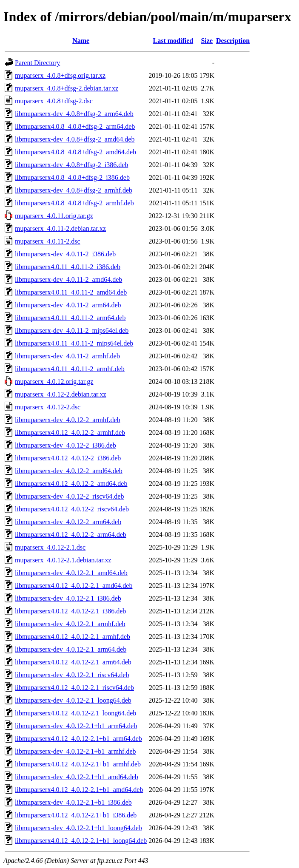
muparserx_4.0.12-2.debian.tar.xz (61, 394)
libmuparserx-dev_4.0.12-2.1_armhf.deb (70, 624)
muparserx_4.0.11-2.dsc (48, 241)
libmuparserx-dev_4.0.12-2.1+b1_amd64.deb (77, 777)
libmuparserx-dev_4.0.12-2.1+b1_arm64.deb (76, 726)
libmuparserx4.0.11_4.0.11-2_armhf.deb (70, 369)
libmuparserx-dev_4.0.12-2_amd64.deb (69, 471)
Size (207, 41)
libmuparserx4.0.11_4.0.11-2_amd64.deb (71, 292)
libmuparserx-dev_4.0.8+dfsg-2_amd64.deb (75, 139)
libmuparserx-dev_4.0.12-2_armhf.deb (67, 420)
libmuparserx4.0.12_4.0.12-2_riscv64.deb (72, 509)
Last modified (173, 41)
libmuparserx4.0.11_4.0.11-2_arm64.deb (70, 318)
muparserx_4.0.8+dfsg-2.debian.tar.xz (67, 88)
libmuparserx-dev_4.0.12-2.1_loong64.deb (73, 700)
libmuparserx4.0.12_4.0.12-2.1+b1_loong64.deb (81, 841)
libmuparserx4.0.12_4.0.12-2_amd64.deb (71, 484)
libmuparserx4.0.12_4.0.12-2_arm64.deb (71, 535)
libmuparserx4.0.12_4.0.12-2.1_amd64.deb (74, 586)
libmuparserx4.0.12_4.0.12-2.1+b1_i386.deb (76, 815)
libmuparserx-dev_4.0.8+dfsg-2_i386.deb (71, 165)
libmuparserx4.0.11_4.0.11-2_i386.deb (68, 267)
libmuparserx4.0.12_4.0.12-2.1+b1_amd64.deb (79, 790)
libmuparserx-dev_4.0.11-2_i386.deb (65, 254)
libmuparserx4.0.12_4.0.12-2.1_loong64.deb (75, 713)
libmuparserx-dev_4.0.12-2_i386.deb (65, 445)
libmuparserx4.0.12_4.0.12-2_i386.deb (68, 458)
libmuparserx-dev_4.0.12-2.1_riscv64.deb (72, 675)
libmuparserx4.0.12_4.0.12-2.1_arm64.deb (73, 662)
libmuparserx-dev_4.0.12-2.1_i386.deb (68, 598)
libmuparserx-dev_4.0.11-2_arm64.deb (68, 305)
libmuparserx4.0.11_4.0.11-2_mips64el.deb (74, 343)
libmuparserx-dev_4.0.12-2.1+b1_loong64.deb (78, 828)
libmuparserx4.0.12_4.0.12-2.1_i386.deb (70, 611)
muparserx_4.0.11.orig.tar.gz (54, 216)
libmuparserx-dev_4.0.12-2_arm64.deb (68, 522)
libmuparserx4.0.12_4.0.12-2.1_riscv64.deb (74, 688)
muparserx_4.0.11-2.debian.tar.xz (60, 228)
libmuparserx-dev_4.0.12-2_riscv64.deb (69, 496)
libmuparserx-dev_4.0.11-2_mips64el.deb (72, 330)
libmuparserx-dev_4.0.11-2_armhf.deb (67, 356)
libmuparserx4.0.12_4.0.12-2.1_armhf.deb (73, 637)
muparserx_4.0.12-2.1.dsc (50, 547)
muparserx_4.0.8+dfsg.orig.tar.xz (60, 75)
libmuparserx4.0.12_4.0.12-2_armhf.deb (70, 433)
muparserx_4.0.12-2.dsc (48, 407)
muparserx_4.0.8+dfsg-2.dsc (54, 101)
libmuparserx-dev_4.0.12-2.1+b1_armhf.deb (75, 751)
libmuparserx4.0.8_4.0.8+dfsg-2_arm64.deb (75, 126)
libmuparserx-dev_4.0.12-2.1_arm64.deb (71, 649)
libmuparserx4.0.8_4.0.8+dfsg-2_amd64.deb (75, 152)
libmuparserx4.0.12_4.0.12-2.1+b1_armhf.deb (78, 764)
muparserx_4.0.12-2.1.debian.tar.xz (63, 560)
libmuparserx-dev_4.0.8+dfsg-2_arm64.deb (74, 114)
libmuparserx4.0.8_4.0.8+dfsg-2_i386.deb (72, 177)
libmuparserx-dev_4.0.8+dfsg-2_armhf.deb (74, 190)
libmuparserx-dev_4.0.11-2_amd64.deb (68, 279)
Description (233, 41)
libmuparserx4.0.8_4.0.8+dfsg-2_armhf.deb (74, 203)
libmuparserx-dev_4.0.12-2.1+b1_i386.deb (73, 802)
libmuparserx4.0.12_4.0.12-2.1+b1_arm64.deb (78, 739)
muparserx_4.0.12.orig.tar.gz (54, 382)
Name (81, 41)
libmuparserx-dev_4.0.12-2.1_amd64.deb (71, 573)
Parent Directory (37, 63)
